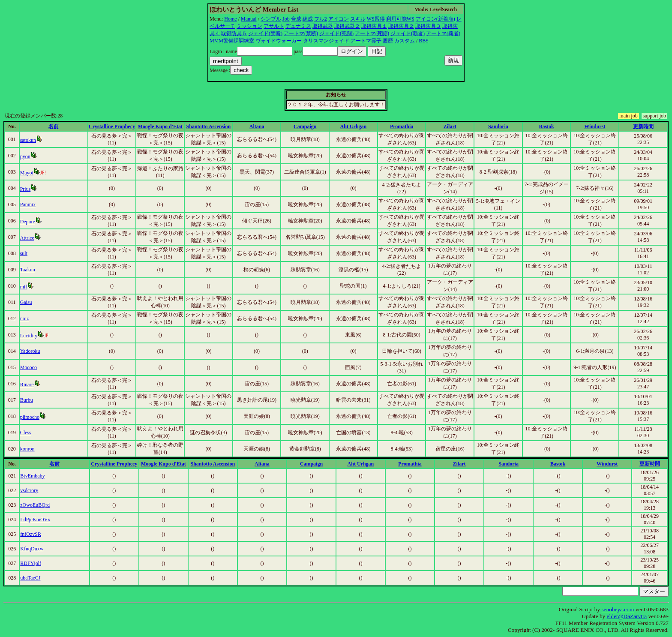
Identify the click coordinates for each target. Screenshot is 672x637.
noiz (25, 318)
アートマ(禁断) (301, 33)
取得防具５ (234, 33)
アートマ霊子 (366, 41)
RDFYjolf (31, 563)
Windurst (595, 126)
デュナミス (298, 26)
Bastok (546, 126)
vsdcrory (29, 490)
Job (286, 19)
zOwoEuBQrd (35, 505)
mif (24, 287)
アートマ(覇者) (443, 33)
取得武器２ (347, 26)
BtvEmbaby (32, 476)
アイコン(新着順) (435, 19)
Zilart (450, 126)
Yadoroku (30, 351)
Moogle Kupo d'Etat (160, 126)
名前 (54, 126)
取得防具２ (401, 26)
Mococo (28, 367)
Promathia (402, 126)
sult (24, 253)
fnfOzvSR (31, 534)
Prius (25, 189)
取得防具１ (374, 26)
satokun (28, 140)
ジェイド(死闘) (336, 33)
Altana (257, 126)
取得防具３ (428, 26)
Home (230, 19)
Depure (28, 222)
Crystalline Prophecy (112, 126)
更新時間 (643, 126)
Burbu (27, 400)
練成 (308, 19)
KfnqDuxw (32, 549)
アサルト (274, 26)
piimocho (30, 417)
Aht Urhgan (354, 126)
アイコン (339, 19)
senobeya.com (618, 609)
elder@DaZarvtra (627, 616)
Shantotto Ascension (209, 126)
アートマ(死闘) (372, 33)
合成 (296, 19)
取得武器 (323, 26)
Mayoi (27, 173)
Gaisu (26, 302)
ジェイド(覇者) (408, 33)
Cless (26, 433)
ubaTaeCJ (30, 578)
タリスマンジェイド (326, 41)
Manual (249, 19)
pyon (25, 156)
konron (27, 449)
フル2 (321, 19)
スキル (358, 19)
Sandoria (498, 126)
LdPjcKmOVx (35, 520)
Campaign (305, 126)
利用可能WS (400, 19)
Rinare (27, 385)
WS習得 (376, 19)
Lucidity (29, 336)
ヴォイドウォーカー (279, 41)
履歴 (388, 41)
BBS (424, 41)
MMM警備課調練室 (232, 41)
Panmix (28, 204)
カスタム (405, 41)
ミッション (249, 26)
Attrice (27, 238)
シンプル (271, 19)
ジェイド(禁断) (265, 33)
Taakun (28, 270)
